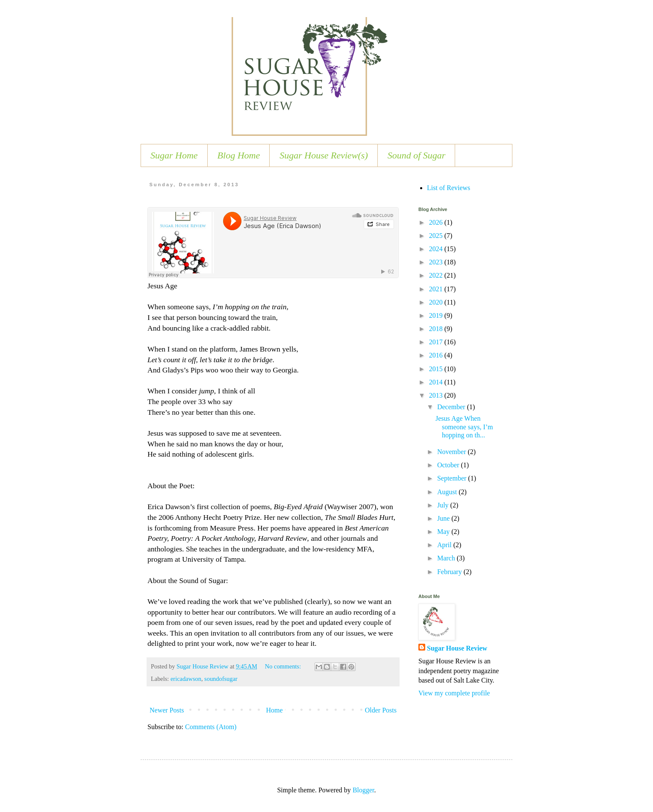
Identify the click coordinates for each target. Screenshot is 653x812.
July (444, 505)
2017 (437, 342)
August (448, 492)
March (447, 558)
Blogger (363, 790)
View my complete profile (454, 693)
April (445, 545)
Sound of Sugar (417, 155)
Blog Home (239, 155)
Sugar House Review (457, 648)
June (444, 518)
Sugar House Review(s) (324, 155)
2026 (437, 222)
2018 (437, 329)
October (449, 465)
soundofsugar (221, 679)
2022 (437, 275)
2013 (437, 395)
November (453, 452)
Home (275, 710)
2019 (437, 315)
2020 (437, 302)
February (450, 572)
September (453, 478)
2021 (437, 289)
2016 (437, 355)
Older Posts (381, 710)
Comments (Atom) (211, 727)
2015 (437, 369)
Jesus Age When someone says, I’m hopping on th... (464, 427)
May (444, 532)
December (452, 407)
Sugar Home (174, 155)
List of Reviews (449, 188)
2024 (437, 249)
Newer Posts (167, 710)
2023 (437, 262)
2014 (437, 382)
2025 (437, 236)
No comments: (284, 666)
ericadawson (186, 679)
